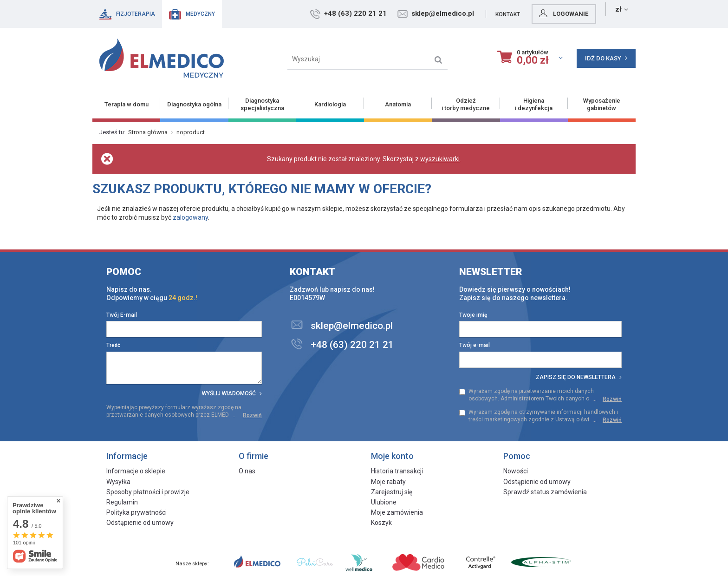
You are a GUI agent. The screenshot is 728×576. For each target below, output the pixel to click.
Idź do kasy (606, 58)
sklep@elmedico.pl (482, 13)
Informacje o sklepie (136, 471)
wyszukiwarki (440, 159)
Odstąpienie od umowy (140, 523)
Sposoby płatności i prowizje (148, 492)
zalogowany (190, 217)
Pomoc (124, 272)
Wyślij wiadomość (232, 393)
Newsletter (491, 272)
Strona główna (148, 132)
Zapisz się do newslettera (579, 377)
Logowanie (602, 13)
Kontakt (547, 14)
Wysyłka (118, 482)
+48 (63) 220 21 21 (395, 13)
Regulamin (122, 502)
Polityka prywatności (136, 512)
